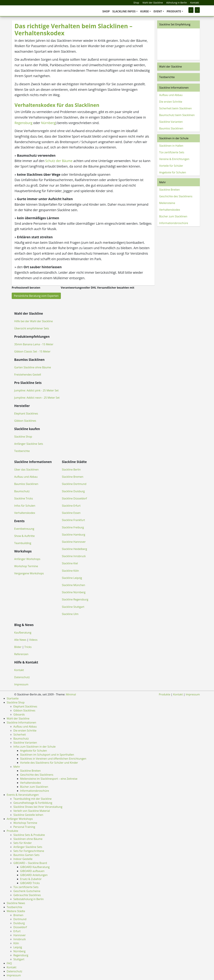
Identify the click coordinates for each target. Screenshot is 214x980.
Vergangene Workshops (29, 573)
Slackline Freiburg (73, 527)
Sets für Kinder (23, 843)
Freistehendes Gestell (28, 375)
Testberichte (167, 77)
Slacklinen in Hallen (171, 146)
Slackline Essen (71, 513)
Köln (16, 943)
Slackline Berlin (71, 470)
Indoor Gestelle (23, 859)
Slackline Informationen (174, 88)
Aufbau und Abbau (171, 95)
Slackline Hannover (74, 542)
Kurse (145, 11)
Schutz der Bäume (59, 161)
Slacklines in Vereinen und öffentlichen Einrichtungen (53, 759)
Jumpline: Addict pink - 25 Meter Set (36, 390)
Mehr (163, 182)
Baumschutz (22, 491)
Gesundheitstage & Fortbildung (33, 803)
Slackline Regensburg (75, 599)
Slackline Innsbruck (74, 556)
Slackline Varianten (171, 122)
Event (158, 11)
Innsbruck (20, 939)
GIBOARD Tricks (30, 883)
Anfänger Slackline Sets (29, 444)
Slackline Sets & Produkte (29, 835)
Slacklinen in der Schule (174, 138)
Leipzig (18, 947)
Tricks (28, 647)
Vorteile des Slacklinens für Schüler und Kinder (49, 763)
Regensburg (23, 123)
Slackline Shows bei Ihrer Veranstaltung (38, 807)
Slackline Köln (70, 571)
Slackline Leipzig (72, 578)
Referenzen (21, 654)
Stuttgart (19, 959)
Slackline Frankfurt (73, 520)
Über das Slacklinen (26, 470)
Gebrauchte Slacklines (27, 895)
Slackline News (16, 903)
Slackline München (73, 585)
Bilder (18, 647)
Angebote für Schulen (173, 172)
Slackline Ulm (70, 614)
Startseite (13, 698)
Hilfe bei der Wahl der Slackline (34, 321)
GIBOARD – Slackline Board (30, 863)
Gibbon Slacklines (25, 421)
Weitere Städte (16, 911)
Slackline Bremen (73, 477)
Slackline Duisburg (73, 491)
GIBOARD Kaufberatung (35, 867)
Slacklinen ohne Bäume (28, 839)
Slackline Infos (124, 11)
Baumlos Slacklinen (171, 128)
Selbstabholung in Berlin (29, 899)
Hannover (19, 935)
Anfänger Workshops (27, 559)
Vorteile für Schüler (171, 166)
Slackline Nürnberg (74, 592)
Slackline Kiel (70, 563)
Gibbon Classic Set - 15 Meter (32, 351)
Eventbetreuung (24, 529)
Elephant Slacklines (26, 414)
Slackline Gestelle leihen (28, 815)
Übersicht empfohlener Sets (32, 328)
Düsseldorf (20, 927)
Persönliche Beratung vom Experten (36, 296)
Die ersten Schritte (171, 102)
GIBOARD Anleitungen (34, 875)
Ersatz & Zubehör (31, 879)
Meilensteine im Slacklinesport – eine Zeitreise (49, 779)
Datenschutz (22, 677)
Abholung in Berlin (177, 3)
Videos (33, 640)
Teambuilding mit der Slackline (33, 799)
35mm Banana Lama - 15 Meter (34, 344)
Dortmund (20, 919)
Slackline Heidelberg (74, 549)
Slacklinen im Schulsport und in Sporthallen (47, 755)
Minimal (71, 694)
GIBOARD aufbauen (32, 871)
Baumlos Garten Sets (26, 855)
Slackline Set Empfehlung (175, 24)
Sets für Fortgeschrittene (29, 851)
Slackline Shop (23, 437)
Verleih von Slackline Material (32, 811)
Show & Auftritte (24, 536)
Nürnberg (48, 123)
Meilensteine (167, 203)
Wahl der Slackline (153, 3)
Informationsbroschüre (174, 223)
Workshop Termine (26, 566)
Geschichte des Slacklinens (176, 196)
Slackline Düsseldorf (74, 498)
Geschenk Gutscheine (27, 891)
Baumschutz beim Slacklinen (177, 115)
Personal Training (24, 827)
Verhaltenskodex (170, 210)
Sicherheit (20, 735)
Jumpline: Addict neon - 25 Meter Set (37, 398)
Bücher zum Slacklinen (173, 216)
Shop (136, 3)
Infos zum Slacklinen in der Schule (35, 747)
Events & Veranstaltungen (23, 795)
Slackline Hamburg (73, 535)
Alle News (20, 640)
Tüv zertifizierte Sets (172, 152)
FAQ (9, 963)
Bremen (18, 915)
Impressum (21, 684)
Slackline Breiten (169, 190)
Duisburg (19, 923)
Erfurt (17, 931)
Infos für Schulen (25, 506)
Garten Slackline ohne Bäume (33, 367)
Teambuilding (23, 543)
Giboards (19, 714)
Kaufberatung (23, 633)
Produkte (174, 11)
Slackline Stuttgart (73, 607)
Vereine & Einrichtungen (174, 159)
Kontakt (195, 3)
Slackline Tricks (24, 498)
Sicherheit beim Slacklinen (175, 108)
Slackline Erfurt (71, 506)
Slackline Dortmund (74, 484)
